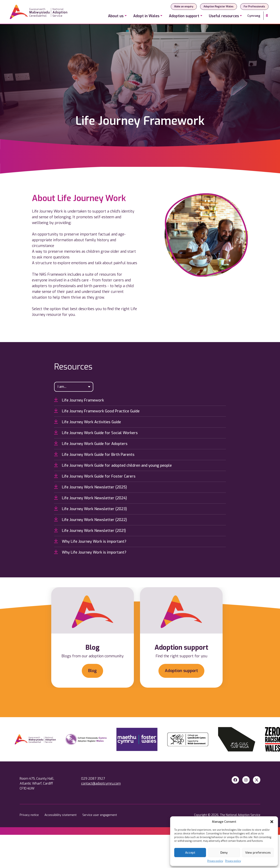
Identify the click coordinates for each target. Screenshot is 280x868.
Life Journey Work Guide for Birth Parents (94, 454)
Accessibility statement (61, 815)
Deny (224, 853)
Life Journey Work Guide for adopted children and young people (113, 465)
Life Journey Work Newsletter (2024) (90, 498)
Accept (190, 853)
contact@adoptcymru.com (101, 783)
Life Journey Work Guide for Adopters (91, 444)
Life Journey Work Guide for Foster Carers (95, 476)
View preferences (258, 853)
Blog (92, 671)
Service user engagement (100, 815)
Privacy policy (215, 861)
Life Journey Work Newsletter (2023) (90, 509)
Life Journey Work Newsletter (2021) (90, 530)
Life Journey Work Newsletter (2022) (90, 520)
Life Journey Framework (79, 400)
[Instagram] (246, 780)
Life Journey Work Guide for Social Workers (96, 433)
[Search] (267, 16)
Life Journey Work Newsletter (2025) (90, 487)
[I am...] (74, 387)
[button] (272, 822)
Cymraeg (254, 16)
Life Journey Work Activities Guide (88, 422)
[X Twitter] (257, 780)
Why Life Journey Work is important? (90, 541)
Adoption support (181, 671)
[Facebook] (235, 780)
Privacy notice (30, 815)
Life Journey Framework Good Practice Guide (97, 411)
